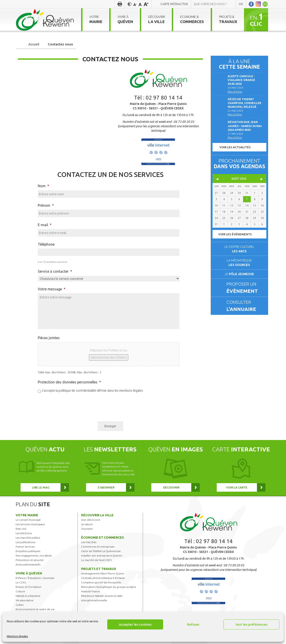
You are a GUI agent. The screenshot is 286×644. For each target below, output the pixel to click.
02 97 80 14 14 (164, 98)
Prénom (46, 205)
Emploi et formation (28, 587)
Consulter (245, 306)
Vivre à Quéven (29, 573)
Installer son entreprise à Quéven (102, 556)
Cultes (20, 605)
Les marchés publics (28, 538)
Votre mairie (27, 515)
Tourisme (87, 529)
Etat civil (21, 529)
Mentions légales (17, 636)
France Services (25, 547)
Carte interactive (174, 4)
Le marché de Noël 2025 (96, 560)
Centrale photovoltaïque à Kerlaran (103, 578)
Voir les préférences (251, 624)
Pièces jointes (49, 338)
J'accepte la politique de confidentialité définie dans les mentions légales (92, 391)
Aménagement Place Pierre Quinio (103, 573)
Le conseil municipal (28, 520)
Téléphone (46, 244)
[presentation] (72, 405)
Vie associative (25, 600)
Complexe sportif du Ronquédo (101, 582)
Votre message (52, 289)
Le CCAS (21, 582)
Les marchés (89, 542)
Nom (43, 186)
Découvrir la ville (97, 515)
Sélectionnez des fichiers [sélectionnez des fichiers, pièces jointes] (109, 357)
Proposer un (245, 288)
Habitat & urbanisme (28, 596)
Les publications (25, 542)
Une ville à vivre (91, 520)
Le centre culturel (239, 249)
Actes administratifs (28, 564)
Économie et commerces (103, 538)
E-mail (45, 225)
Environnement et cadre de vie (35, 609)
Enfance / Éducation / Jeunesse (35, 578)
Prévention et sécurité (30, 560)
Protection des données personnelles (69, 382)
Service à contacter (55, 271)
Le (239, 274)
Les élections (24, 533)
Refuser (193, 624)
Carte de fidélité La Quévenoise (101, 551)
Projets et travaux (99, 569)
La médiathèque (239, 263)
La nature (87, 524)
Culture (20, 591)
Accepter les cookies (135, 624)
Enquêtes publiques (28, 551)
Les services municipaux (30, 524)
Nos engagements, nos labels (34, 556)
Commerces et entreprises (98, 547)
